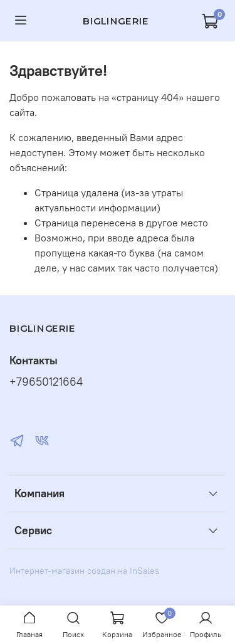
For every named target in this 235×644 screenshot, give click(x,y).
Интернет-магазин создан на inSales (84, 571)
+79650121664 (46, 382)
